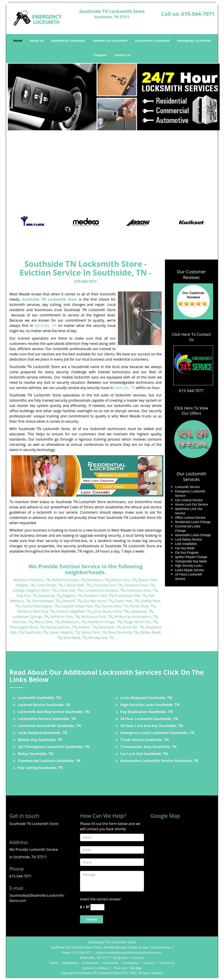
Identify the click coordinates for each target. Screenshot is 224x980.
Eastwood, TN (50, 596)
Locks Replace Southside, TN (42, 733)
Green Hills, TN (127, 601)
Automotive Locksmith (152, 41)
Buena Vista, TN (124, 580)
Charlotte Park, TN (107, 585)
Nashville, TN (45, 326)
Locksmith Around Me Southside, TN (49, 726)
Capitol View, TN (77, 585)
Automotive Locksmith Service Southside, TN (159, 761)
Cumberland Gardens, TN (104, 590)
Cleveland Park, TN (139, 585)
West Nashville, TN (123, 632)
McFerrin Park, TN (65, 617)
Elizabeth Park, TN (98, 596)
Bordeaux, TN (98, 580)
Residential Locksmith (68, 41)
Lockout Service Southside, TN (44, 705)
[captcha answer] (97, 907)
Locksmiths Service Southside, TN (47, 719)
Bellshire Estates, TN (69, 580)
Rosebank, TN (110, 627)
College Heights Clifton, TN (34, 590)
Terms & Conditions (96, 968)
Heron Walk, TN (142, 606)
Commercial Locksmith (110, 41)
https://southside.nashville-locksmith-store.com (129, 953)
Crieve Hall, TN (70, 590)
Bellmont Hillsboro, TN (32, 580)
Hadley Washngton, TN (40, 606)
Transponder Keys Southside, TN (149, 747)
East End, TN (27, 596)
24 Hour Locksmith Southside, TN (149, 719)
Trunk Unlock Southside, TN (144, 740)
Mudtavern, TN (73, 622)
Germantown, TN (46, 601)
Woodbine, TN (75, 638)
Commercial (90, 963)
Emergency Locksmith (194, 41)
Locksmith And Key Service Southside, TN (54, 712)
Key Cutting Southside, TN (40, 768)
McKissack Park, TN (97, 617)
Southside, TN (36, 632)
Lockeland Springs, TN (30, 617)
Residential (70, 963)
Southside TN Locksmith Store (50, 299)
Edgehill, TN (72, 596)
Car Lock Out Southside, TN (144, 754)
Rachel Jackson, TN (61, 627)
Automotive (111, 963)
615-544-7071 (198, 14)
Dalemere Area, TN (142, 590)
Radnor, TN (87, 627)
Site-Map (136, 968)
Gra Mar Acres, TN (98, 601)
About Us (37, 41)
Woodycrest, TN (101, 638)
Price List (120, 968)
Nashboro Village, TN (104, 622)
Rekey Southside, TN (36, 754)
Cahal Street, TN (49, 585)
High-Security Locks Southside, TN (150, 705)
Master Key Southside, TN (40, 740)
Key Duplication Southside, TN (147, 712)
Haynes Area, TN (114, 606)
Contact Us (122, 55)
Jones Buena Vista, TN (110, 611)
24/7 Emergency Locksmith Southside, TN (53, 747)
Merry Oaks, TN (47, 622)
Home (18, 41)
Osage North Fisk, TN (140, 622)
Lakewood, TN (141, 611)
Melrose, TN (23, 622)
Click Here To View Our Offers (191, 411)
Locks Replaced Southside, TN (146, 698)
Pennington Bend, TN (27, 627)
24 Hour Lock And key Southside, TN (152, 726)
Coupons (100, 55)
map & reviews (161, 947)
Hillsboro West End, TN (36, 611)
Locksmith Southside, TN (39, 698)
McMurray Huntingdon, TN (136, 617)
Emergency (130, 963)
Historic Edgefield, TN (74, 611)
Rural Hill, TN (133, 627)
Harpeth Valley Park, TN (80, 606)
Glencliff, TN (72, 601)
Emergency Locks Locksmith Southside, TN (157, 733)
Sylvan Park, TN (94, 632)
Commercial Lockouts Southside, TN (49, 761)
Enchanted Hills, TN (131, 596)
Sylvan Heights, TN (64, 632)
